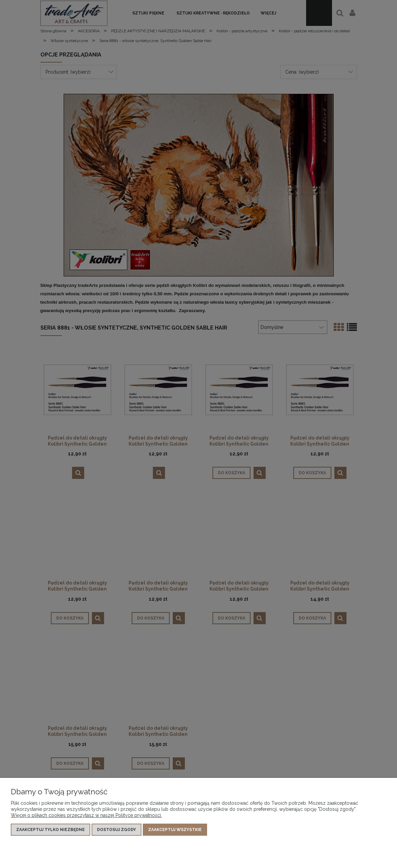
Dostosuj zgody (117, 830)
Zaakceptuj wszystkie (175, 830)
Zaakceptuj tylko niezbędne (51, 830)
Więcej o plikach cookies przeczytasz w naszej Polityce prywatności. (86, 815)
